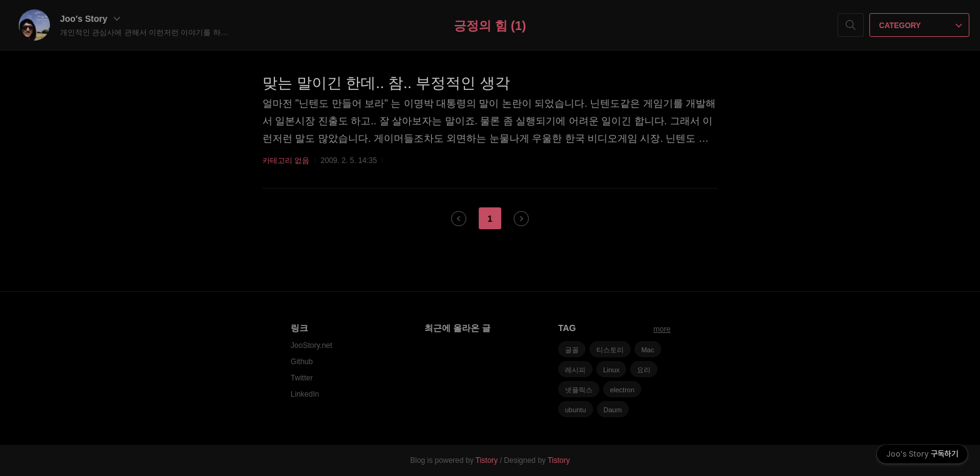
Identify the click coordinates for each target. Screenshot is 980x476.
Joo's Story (90, 19)
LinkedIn (305, 394)
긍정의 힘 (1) (490, 26)
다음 (521, 219)
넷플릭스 (579, 390)
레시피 (575, 370)
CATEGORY (921, 26)
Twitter (302, 378)
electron (622, 390)
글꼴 (572, 350)
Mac (648, 350)
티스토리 (610, 350)
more (662, 329)
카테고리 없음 (286, 161)
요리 (644, 370)
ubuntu (576, 410)
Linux (611, 370)
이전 (459, 219)
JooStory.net (311, 345)
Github (302, 362)
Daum (613, 410)
